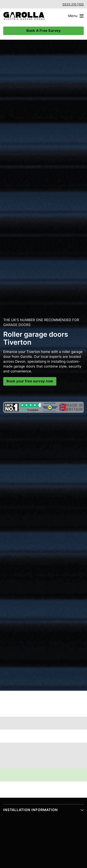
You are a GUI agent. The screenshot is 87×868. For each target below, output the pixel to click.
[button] (43, 812)
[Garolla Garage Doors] (22, 16)
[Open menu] (78, 16)
